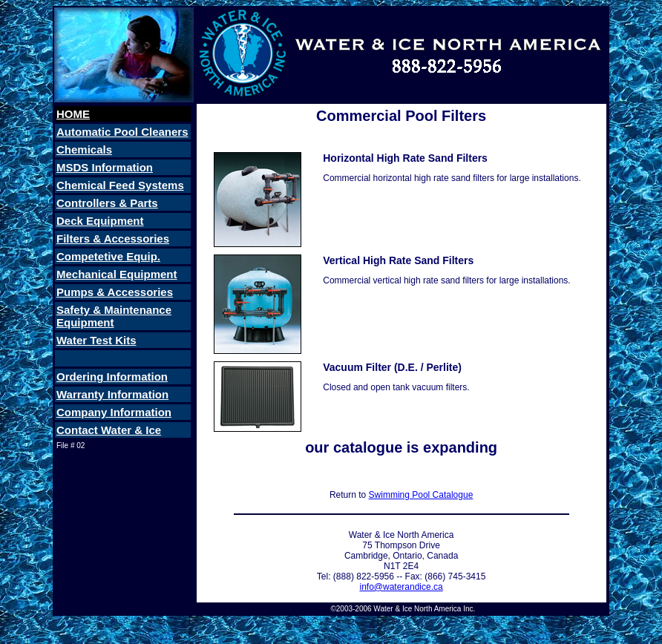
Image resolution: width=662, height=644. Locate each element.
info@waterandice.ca (401, 587)
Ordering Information (112, 377)
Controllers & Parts (107, 203)
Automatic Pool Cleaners (122, 132)
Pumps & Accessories (115, 292)
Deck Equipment (100, 221)
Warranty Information (112, 394)
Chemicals (84, 149)
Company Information (114, 412)
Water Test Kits (96, 340)
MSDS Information (105, 167)
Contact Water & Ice (109, 430)
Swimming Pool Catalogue (421, 495)
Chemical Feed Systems (120, 185)
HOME (73, 114)
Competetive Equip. (108, 256)
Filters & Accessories (113, 239)
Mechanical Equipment (117, 274)
